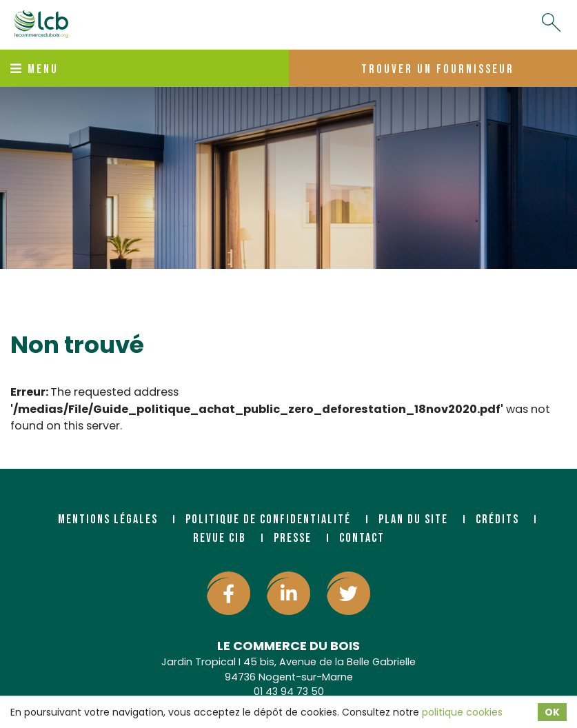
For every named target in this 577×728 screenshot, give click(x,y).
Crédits (497, 519)
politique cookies (462, 712)
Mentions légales (108, 519)
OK (552, 712)
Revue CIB (220, 538)
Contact (362, 538)
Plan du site (413, 519)
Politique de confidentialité (268, 519)
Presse (293, 538)
